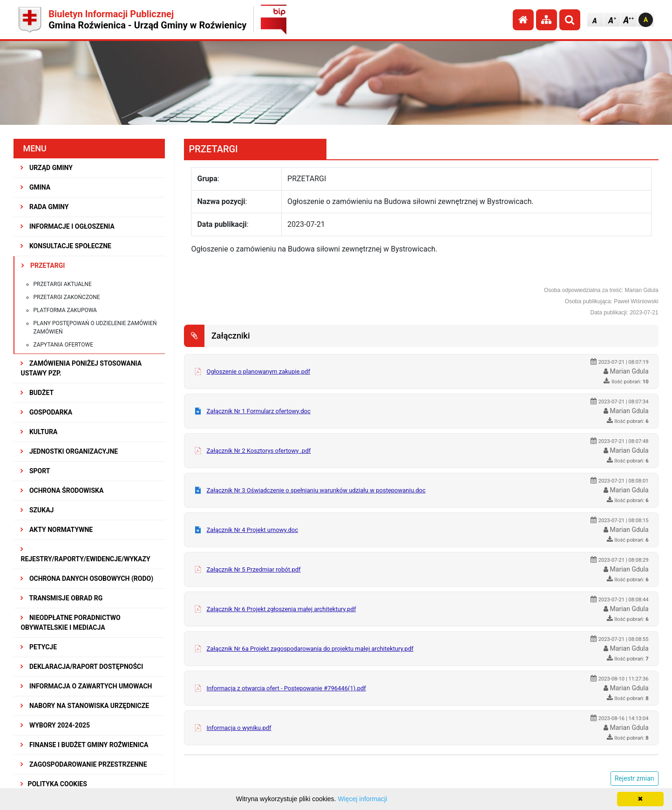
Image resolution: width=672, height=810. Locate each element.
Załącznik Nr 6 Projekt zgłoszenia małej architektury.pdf (282, 609)
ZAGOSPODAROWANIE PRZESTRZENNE (84, 764)
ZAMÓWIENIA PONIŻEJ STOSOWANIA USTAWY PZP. (81, 368)
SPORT (35, 471)
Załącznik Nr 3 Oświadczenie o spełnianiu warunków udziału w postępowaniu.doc (316, 490)
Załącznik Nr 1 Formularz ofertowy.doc (259, 411)
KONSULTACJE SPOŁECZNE (66, 246)
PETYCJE (39, 647)
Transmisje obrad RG (61, 598)
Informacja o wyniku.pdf (239, 728)
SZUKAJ (37, 510)
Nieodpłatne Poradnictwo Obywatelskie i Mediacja (70, 623)
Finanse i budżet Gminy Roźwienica (84, 745)
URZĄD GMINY (47, 168)
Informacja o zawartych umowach (86, 686)
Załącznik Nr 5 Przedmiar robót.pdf (254, 569)
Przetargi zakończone (66, 297)
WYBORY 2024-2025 (55, 725)
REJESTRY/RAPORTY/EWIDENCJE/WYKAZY (85, 554)
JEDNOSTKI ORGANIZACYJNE (69, 451)
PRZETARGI (43, 265)
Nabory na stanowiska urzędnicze (85, 706)
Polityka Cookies (54, 784)
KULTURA (39, 432)
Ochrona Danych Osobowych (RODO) (87, 579)
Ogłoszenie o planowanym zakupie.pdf (258, 371)
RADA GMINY (44, 207)
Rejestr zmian (635, 778)
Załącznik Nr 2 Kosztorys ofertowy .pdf (259, 451)
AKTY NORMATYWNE (57, 530)
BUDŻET (37, 393)
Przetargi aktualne (62, 284)
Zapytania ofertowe (63, 345)
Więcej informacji (362, 799)
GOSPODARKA (46, 412)
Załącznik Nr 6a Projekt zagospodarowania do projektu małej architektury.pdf (310, 649)
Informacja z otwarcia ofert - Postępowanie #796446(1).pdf (286, 688)
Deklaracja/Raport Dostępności (82, 667)
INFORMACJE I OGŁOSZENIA (67, 226)
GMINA (35, 187)
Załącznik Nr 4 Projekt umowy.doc (252, 530)
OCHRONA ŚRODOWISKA (62, 490)
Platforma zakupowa (65, 310)
